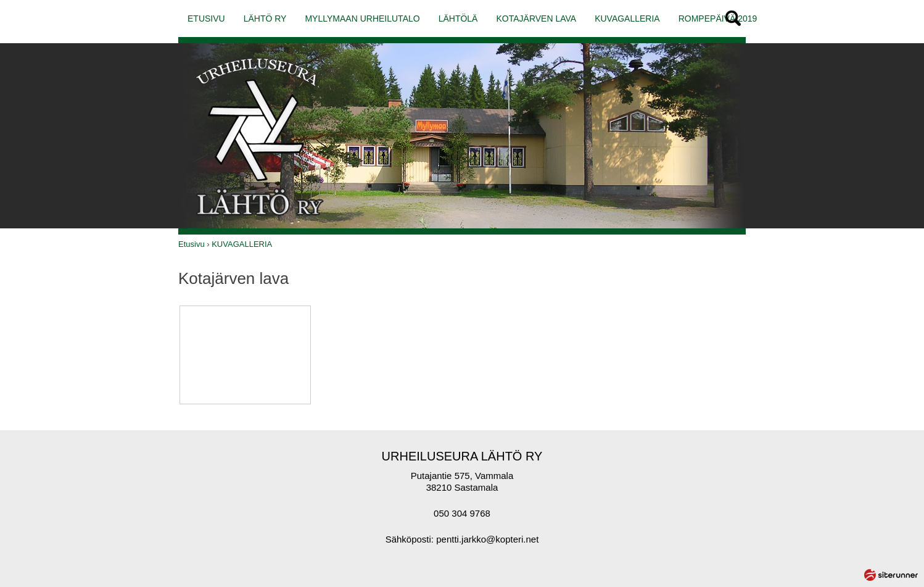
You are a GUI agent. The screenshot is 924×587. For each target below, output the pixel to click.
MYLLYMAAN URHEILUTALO (362, 19)
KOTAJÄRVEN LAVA (536, 19)
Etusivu (192, 244)
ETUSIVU (206, 19)
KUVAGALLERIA (627, 19)
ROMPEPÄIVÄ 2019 (718, 19)
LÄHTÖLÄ (458, 19)
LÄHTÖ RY (265, 19)
